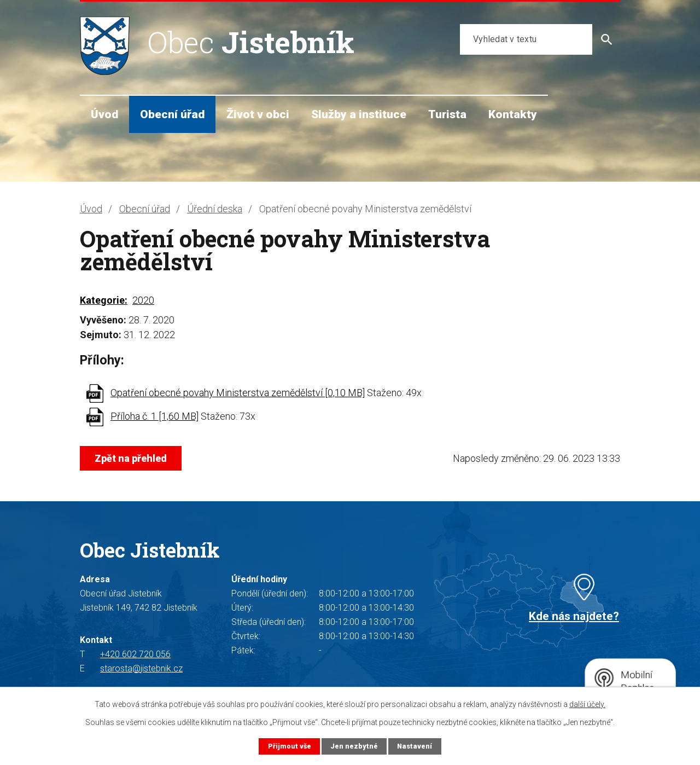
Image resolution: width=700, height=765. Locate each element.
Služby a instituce (359, 114)
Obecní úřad (172, 114)
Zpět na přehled (131, 458)
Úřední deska (215, 209)
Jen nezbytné (354, 746)
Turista (447, 114)
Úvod (104, 114)
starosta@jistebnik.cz (141, 668)
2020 (143, 300)
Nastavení (415, 746)
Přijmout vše (290, 746)
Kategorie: (104, 300)
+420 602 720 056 (135, 654)
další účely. (587, 704)
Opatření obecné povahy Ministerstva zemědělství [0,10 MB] (238, 393)
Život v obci (258, 114)
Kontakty (513, 114)
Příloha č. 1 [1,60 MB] (154, 416)
